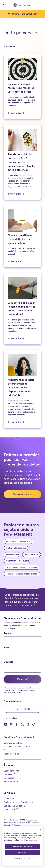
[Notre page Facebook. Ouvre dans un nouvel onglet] (17, 724)
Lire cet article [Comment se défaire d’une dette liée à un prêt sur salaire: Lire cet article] (16, 261)
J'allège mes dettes (13, 743)
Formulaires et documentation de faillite (22, 574)
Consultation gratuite (23, 494)
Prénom (8, 633)
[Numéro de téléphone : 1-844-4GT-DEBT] (4, 5)
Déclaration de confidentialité (18, 802)
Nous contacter (11, 782)
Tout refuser (23, 852)
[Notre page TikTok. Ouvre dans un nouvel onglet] (34, 724)
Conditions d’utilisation (15, 806)
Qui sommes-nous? (13, 771)
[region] (22, 846)
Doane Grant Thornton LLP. (20, 605)
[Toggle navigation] (40, 5)
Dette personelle (12, 554)
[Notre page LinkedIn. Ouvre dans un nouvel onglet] (28, 724)
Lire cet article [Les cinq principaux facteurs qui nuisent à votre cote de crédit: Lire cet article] (16, 113)
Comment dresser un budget (17, 561)
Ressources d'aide (12, 754)
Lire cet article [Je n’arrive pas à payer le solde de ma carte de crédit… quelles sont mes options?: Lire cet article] (16, 338)
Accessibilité (11, 809)
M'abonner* (23, 679)
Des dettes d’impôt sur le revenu (19, 541)
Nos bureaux (10, 778)
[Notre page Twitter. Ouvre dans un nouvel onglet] (22, 724)
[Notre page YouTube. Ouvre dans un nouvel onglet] (6, 724)
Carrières (9, 774)
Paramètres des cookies (22, 859)
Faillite (7, 750)
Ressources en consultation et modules (22, 567)
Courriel (8, 662)
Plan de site (9, 799)
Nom (6, 648)
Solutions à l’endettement (16, 548)
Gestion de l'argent (32, 554)
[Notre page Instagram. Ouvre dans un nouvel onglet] (11, 724)
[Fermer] (40, 830)
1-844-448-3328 (23, 709)
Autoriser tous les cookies (22, 846)
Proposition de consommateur (18, 746)
